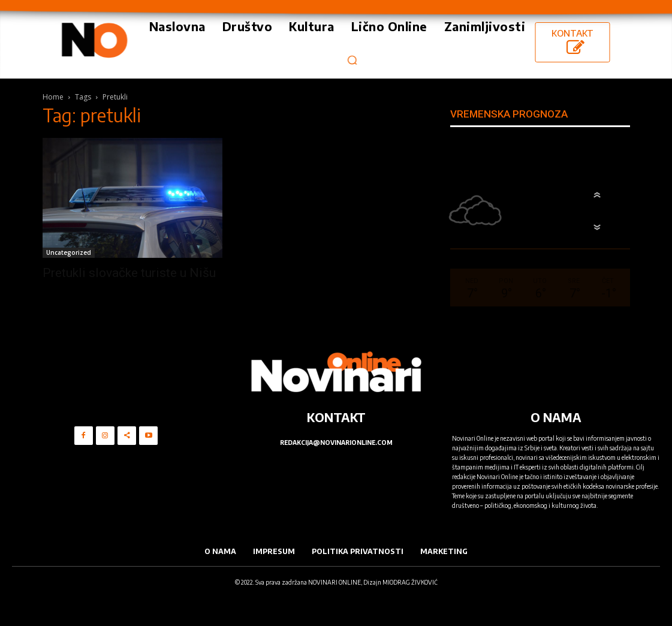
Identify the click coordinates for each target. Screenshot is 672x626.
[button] (352, 60)
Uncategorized (69, 252)
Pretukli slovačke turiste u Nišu (129, 273)
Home (53, 97)
